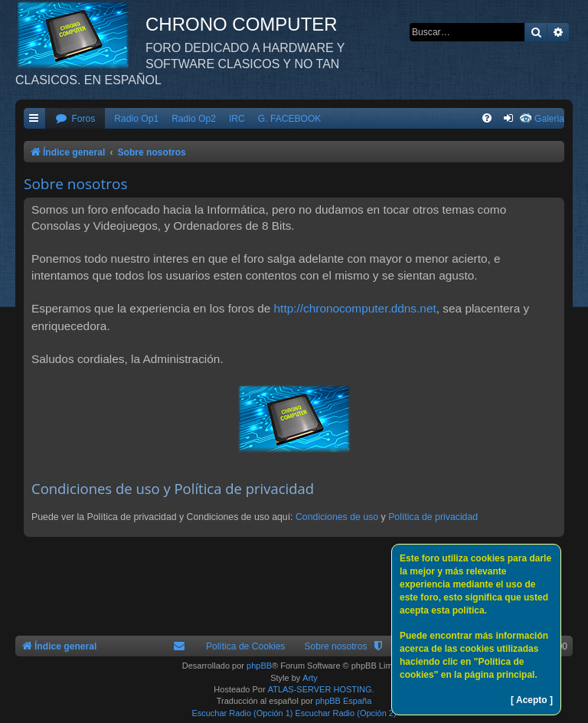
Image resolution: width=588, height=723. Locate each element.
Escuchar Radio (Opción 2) (346, 713)
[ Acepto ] (532, 700)
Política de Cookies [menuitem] (246, 646)
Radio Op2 (194, 119)
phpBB (259, 666)
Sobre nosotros (335, 646)
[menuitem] (75, 119)
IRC (237, 119)
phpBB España (343, 701)
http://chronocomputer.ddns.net (355, 308)
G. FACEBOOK (290, 119)
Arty (310, 678)
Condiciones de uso (337, 517)
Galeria (549, 119)
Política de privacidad (433, 517)
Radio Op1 (136, 119)
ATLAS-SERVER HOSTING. (321, 689)
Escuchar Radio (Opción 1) (242, 713)
